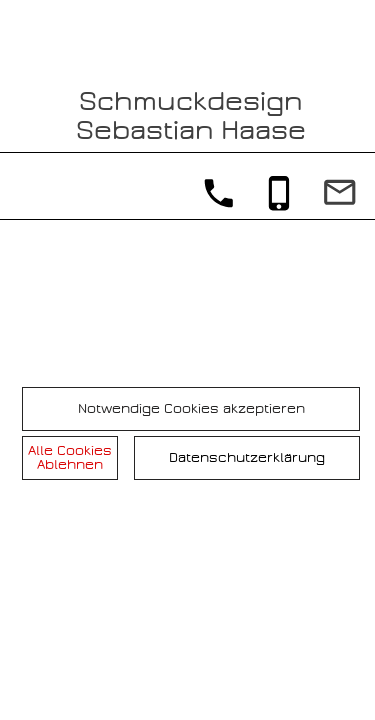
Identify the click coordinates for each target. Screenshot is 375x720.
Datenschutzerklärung (247, 457)
